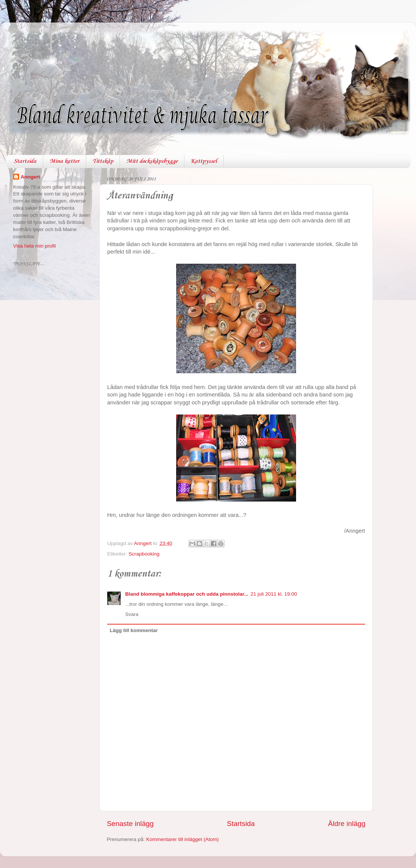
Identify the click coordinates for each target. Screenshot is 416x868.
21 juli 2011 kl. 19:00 (274, 594)
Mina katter (64, 161)
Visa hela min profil (34, 246)
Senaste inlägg (130, 824)
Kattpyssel (204, 161)
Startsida (25, 161)
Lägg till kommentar (134, 630)
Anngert (30, 177)
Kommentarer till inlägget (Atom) (183, 839)
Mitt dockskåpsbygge (152, 161)
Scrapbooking (144, 554)
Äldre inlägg (347, 824)
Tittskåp (103, 161)
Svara (132, 614)
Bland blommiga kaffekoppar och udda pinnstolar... (187, 594)
